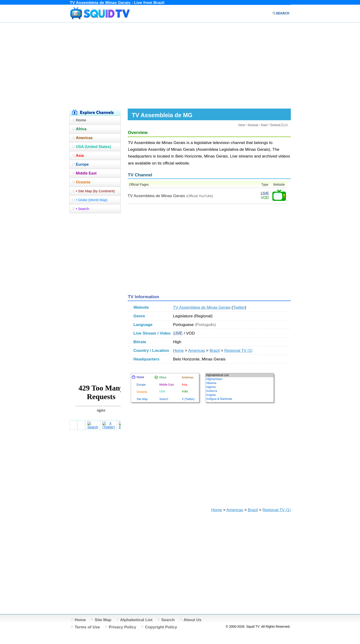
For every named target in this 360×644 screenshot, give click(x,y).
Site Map (103, 620)
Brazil (264, 125)
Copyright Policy (161, 627)
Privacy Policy (123, 627)
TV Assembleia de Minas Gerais (202, 307)
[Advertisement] (180, 65)
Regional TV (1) (279, 125)
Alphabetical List (136, 620)
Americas (253, 125)
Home (242, 125)
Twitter (239, 307)
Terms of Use (87, 627)
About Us (193, 620)
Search (168, 620)
